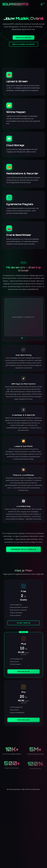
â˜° (43, 4)
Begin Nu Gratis (23, 38)
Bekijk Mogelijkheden (24, 44)
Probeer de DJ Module (23, 549)
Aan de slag (23, 671)
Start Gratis (24, 623)
